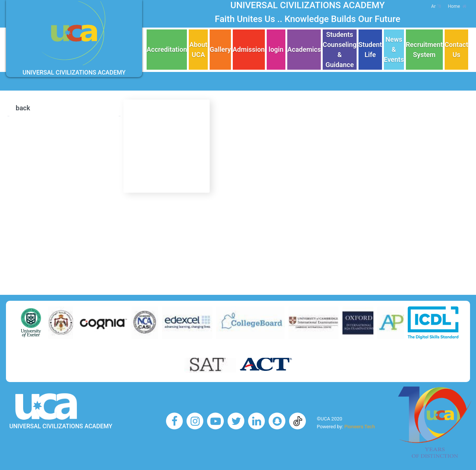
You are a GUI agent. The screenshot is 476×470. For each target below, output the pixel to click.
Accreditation (167, 49)
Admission (249, 49)
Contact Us (456, 50)
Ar (436, 6)
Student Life (370, 50)
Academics (304, 49)
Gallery (220, 49)
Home (457, 6)
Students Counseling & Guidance (340, 50)
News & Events (394, 49)
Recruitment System (424, 50)
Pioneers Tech (360, 427)
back (23, 108)
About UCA (198, 50)
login (276, 49)
